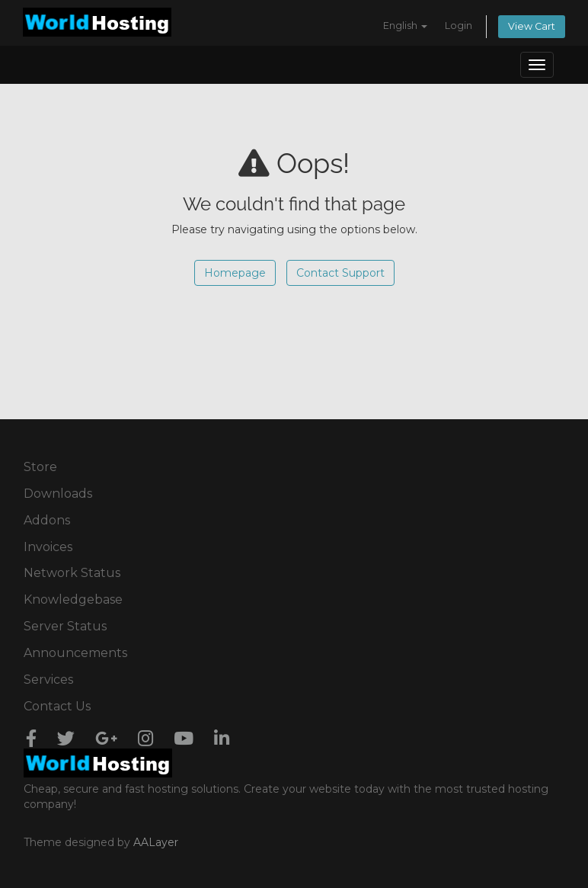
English (405, 26)
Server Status (65, 626)
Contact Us (57, 706)
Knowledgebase (73, 599)
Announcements (75, 653)
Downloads (58, 494)
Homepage (235, 273)
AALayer (156, 842)
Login (459, 26)
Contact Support (340, 273)
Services (48, 680)
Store (40, 467)
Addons (47, 520)
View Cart (532, 26)
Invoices (48, 547)
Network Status (72, 573)
